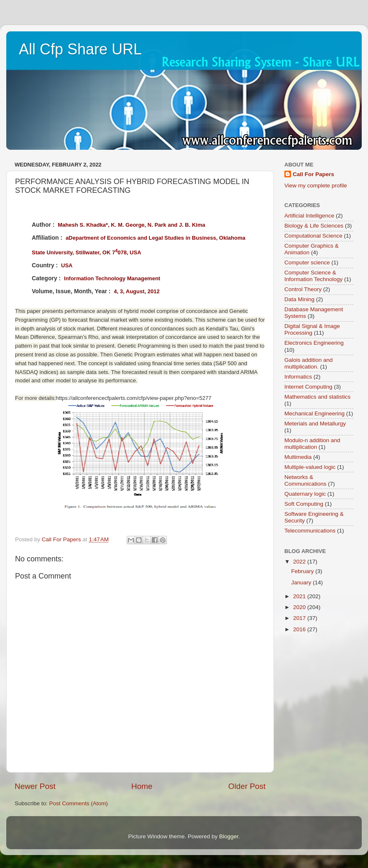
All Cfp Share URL (80, 49)
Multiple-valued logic (310, 467)
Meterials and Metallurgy (315, 424)
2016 (300, 629)
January (302, 583)
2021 (300, 596)
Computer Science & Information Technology (313, 276)
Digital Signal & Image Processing (312, 329)
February (303, 571)
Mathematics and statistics (317, 397)
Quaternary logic (305, 494)
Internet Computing (308, 387)
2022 (300, 562)
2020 (300, 607)
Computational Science (313, 236)
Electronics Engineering (314, 343)
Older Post (247, 786)
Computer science (307, 262)
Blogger (229, 836)
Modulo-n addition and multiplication (312, 444)
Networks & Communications (305, 480)
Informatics (298, 377)
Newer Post (35, 786)
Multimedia (298, 457)
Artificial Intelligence (309, 216)
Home (142, 786)
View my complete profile (316, 186)
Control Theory (303, 289)
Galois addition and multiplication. (309, 363)
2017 (300, 618)
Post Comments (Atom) (79, 803)
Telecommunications (310, 531)
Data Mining (299, 299)
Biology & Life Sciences (314, 226)
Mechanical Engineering (314, 414)
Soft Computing (304, 504)
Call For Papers (313, 174)
